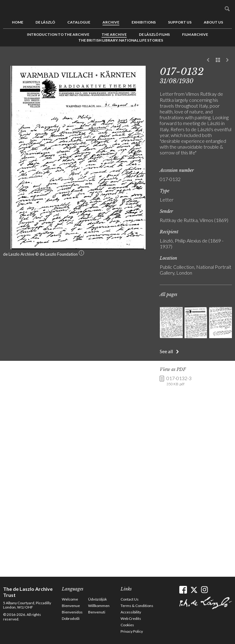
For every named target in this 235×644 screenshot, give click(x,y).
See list (218, 60)
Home (18, 22)
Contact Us (130, 599)
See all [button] (166, 351)
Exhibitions (144, 22)
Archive (111, 22)
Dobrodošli (71, 618)
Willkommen (99, 606)
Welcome (70, 599)
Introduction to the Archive (58, 34)
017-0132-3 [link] (179, 381)
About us (213, 22)
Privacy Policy (132, 631)
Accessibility (131, 612)
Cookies (127, 625)
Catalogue (79, 22)
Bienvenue (71, 606)
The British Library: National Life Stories (121, 40)
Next (227, 60)
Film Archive (195, 34)
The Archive (114, 34)
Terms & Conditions (137, 606)
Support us (180, 22)
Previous (208, 60)
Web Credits (131, 618)
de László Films (154, 34)
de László (45, 22)
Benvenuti (97, 612)
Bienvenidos (72, 612)
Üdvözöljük (97, 599)
